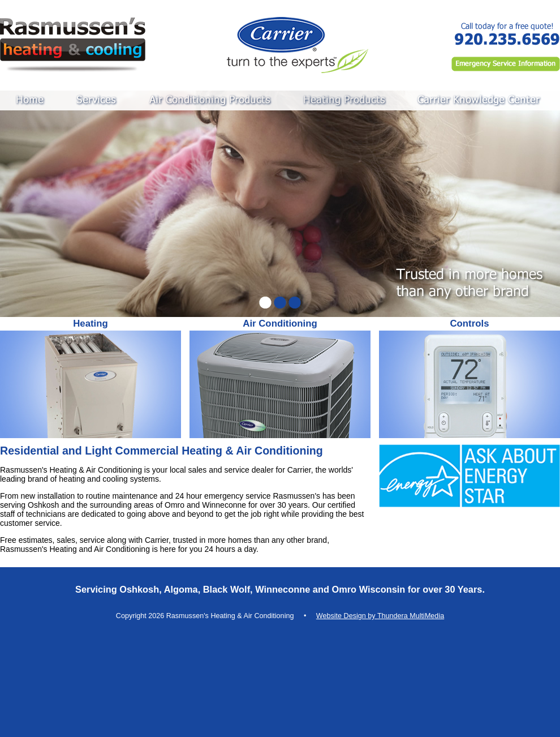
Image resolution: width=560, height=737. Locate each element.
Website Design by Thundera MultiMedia (380, 616)
